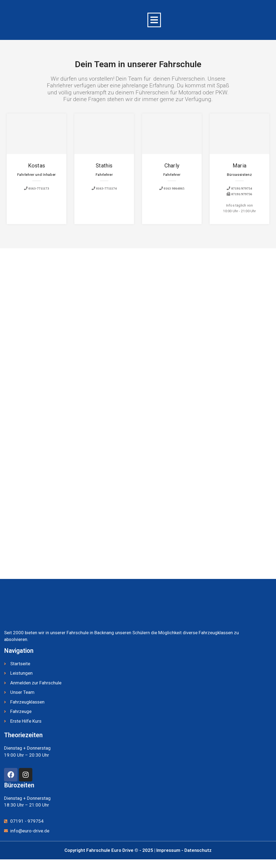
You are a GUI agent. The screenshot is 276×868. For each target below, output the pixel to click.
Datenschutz (198, 850)
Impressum (169, 850)
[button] (154, 20)
